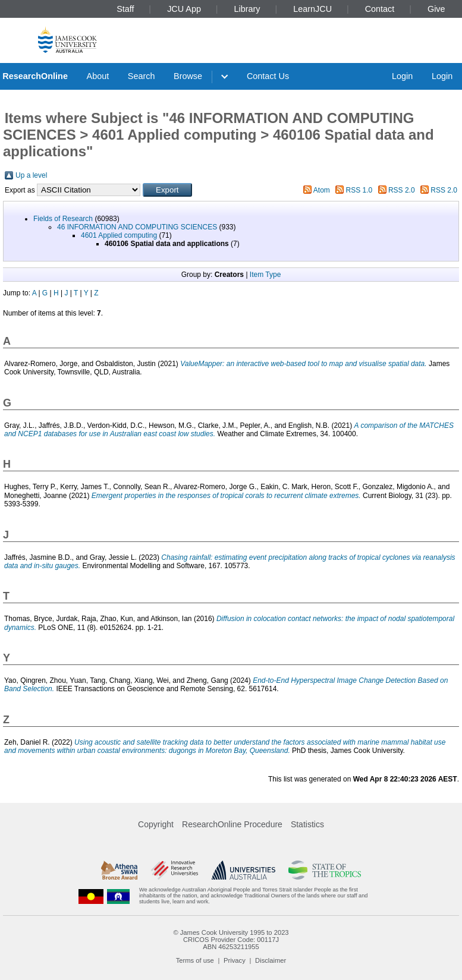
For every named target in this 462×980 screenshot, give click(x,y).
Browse (188, 76)
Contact (380, 9)
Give (436, 9)
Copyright (156, 824)
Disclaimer (271, 960)
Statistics (307, 824)
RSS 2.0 (402, 190)
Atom (322, 190)
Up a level (31, 175)
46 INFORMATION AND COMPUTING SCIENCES (137, 227)
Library (247, 9)
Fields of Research (63, 219)
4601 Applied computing (119, 235)
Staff (125, 9)
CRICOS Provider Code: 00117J (231, 940)
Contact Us (268, 76)
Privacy (235, 960)
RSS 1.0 (359, 190)
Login (402, 76)
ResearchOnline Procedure (232, 824)
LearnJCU (312, 9)
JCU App (184, 9)
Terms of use (195, 960)
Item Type (265, 275)
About (98, 76)
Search (142, 76)
